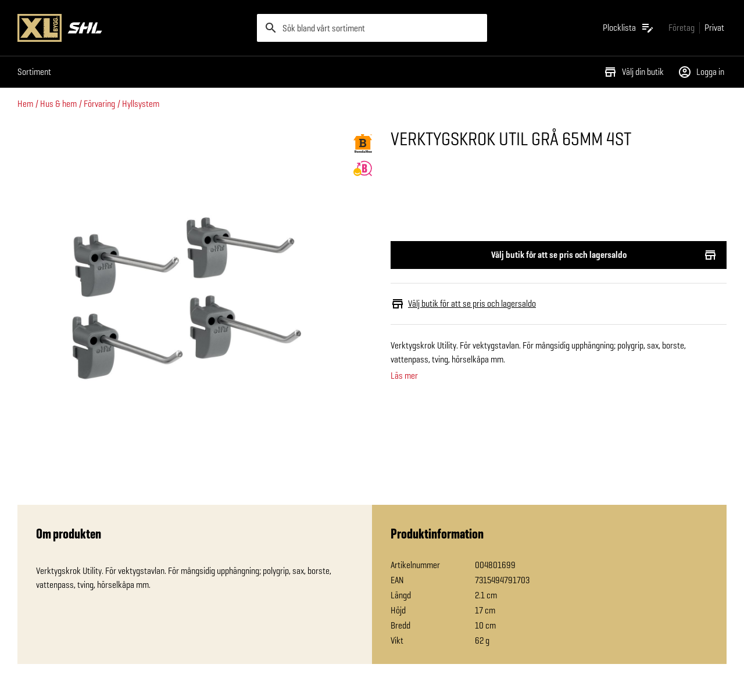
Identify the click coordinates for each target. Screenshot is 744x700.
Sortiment (34, 72)
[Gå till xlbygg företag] (682, 28)
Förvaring (99, 104)
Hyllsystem (141, 104)
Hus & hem (58, 104)
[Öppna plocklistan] (629, 28)
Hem (25, 104)
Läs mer (404, 376)
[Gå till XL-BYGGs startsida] (133, 28)
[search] (372, 28)
